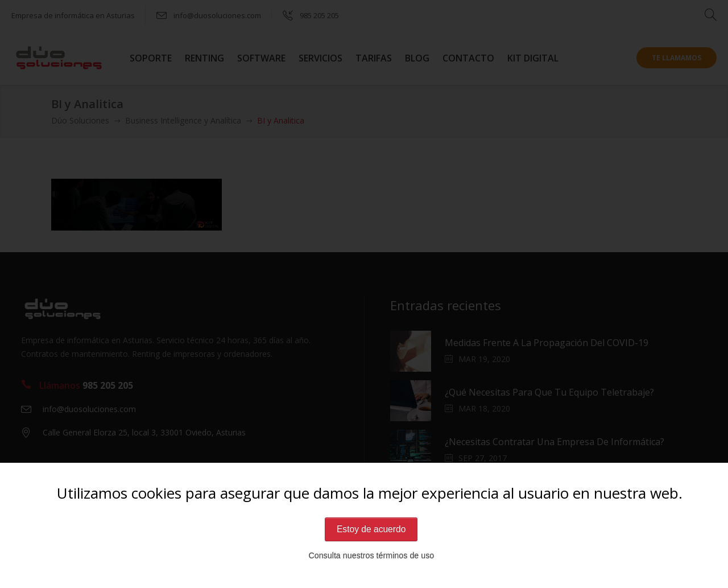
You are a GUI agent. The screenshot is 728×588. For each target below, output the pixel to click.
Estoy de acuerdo (371, 529)
